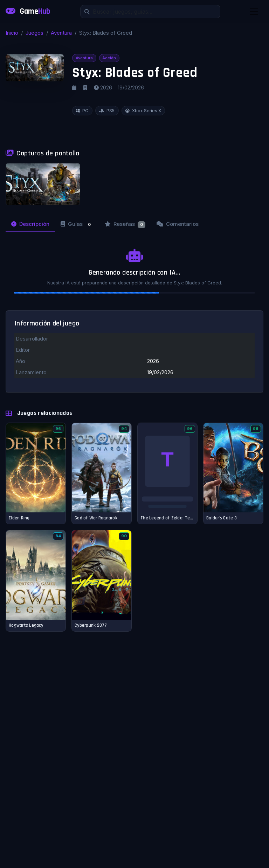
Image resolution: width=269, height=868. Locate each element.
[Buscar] (150, 12)
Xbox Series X (143, 111)
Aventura (61, 33)
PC (82, 111)
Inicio (12, 33)
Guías (77, 224)
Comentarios (178, 224)
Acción (109, 58)
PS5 (107, 111)
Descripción (30, 224)
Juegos (35, 33)
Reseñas (125, 224)
